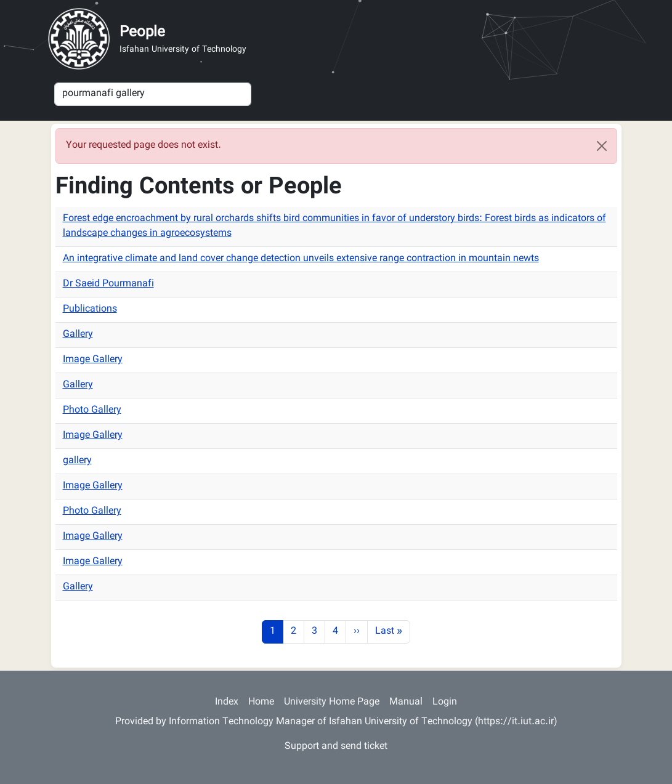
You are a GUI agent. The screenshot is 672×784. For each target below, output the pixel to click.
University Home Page (332, 702)
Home (261, 702)
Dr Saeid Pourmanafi (108, 284)
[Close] (602, 146)
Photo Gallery (92, 410)
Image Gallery (93, 360)
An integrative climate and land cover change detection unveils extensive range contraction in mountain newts (301, 259)
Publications (90, 309)
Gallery (78, 335)
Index (227, 702)
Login (445, 702)
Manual (406, 702)
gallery (77, 461)
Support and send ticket (336, 747)
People (142, 33)
